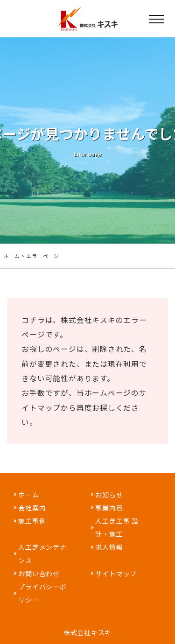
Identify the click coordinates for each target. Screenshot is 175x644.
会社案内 (32, 508)
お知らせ (109, 495)
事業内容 (109, 508)
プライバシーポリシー (42, 593)
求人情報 (109, 547)
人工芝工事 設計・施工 (117, 527)
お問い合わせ (39, 574)
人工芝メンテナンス (42, 553)
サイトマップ (116, 574)
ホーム (12, 256)
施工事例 (32, 521)
